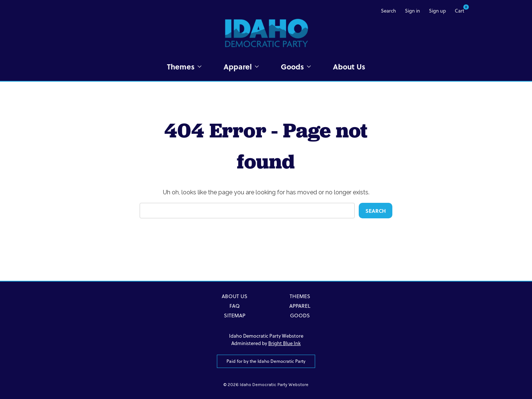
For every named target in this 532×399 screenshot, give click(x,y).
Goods (296, 66)
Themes (184, 66)
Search (388, 11)
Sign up (437, 11)
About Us (349, 66)
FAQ (235, 306)
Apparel (241, 66)
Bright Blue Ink (284, 343)
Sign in (412, 11)
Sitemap (235, 316)
